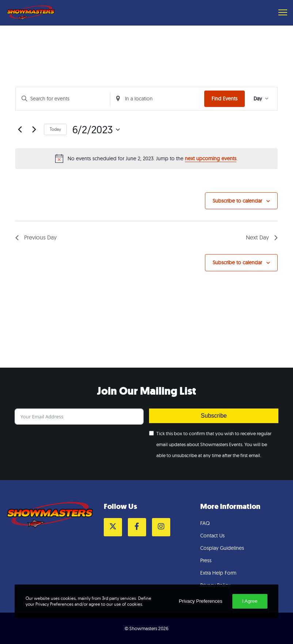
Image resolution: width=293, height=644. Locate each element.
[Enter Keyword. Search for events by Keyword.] (63, 99)
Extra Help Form (218, 573)
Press (206, 560)
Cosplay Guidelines (222, 548)
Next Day (262, 237)
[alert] (146, 158)
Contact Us (212, 536)
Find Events (224, 99)
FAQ (205, 523)
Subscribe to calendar (237, 201)
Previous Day (36, 237)
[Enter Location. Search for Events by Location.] (157, 99)
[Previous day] (20, 130)
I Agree (250, 601)
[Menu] (279, 13)
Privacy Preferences (200, 601)
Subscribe (214, 416)
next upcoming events (211, 158)
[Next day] (34, 130)
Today (55, 129)
